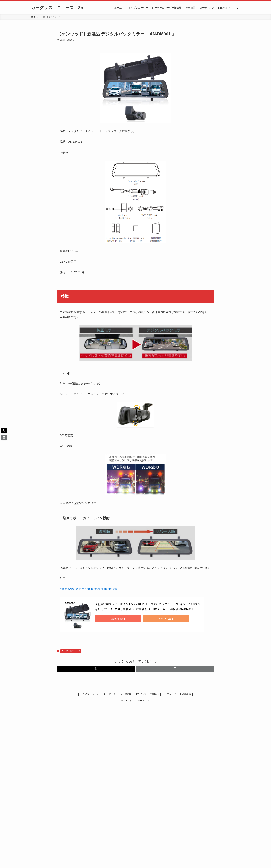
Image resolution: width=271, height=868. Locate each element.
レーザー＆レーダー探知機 (118, 694)
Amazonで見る (144, 619)
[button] (96, 669)
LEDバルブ (141, 694)
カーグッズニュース (71, 651)
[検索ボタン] (236, 8)
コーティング (169, 694)
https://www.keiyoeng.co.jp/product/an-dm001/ (88, 589)
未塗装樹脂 (185, 694)
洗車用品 (154, 694)
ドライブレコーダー (90, 694)
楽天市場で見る (111, 619)
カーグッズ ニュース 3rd (58, 8)
